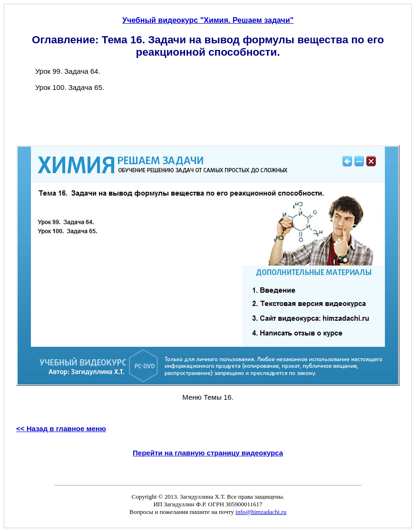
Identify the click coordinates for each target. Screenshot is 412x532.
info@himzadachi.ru (261, 512)
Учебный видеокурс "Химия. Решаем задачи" (208, 20)
